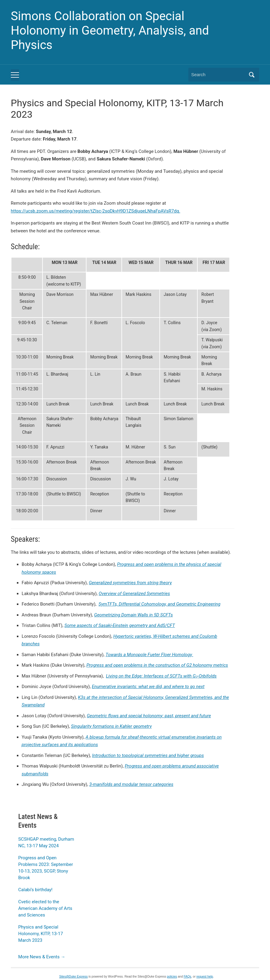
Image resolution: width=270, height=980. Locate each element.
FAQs (188, 977)
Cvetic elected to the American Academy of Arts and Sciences (45, 908)
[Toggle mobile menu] (15, 75)
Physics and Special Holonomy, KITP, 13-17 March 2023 (41, 934)
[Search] (218, 74)
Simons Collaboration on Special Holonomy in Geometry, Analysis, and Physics (110, 31)
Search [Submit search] (252, 75)
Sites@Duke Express (73, 977)
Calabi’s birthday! (36, 890)
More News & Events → (42, 957)
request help (205, 977)
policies (172, 977)
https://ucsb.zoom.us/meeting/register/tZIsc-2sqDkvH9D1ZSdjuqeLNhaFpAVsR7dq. (96, 211)
